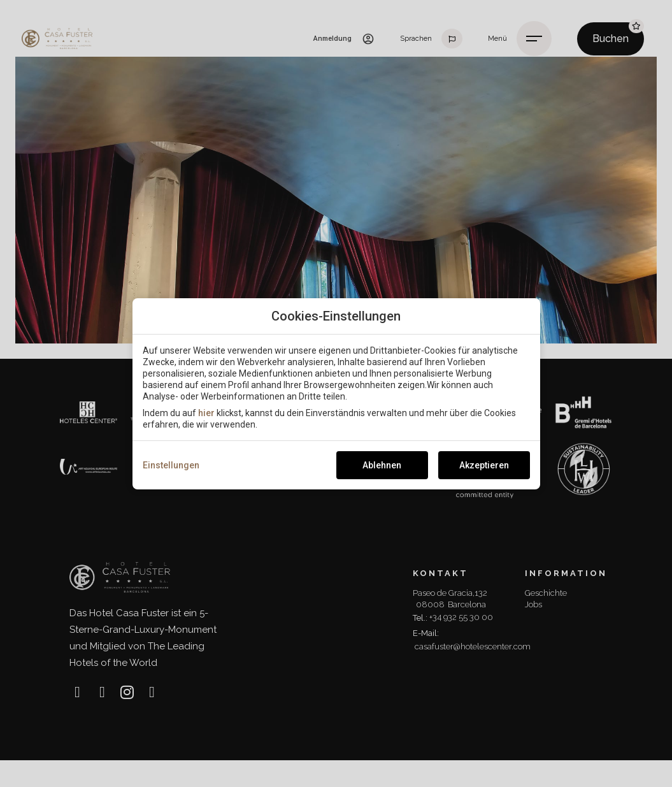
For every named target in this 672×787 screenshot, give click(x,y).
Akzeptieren (484, 465)
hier (206, 413)
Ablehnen (382, 465)
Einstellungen (171, 465)
